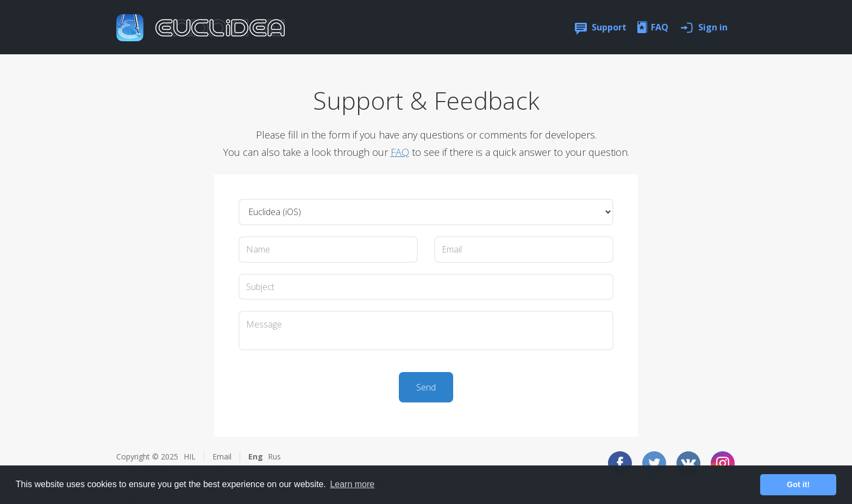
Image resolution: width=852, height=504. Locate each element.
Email (222, 456)
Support (609, 27)
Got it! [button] (798, 484)
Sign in (713, 27)
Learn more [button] (352, 484)
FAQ (660, 27)
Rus (274, 456)
